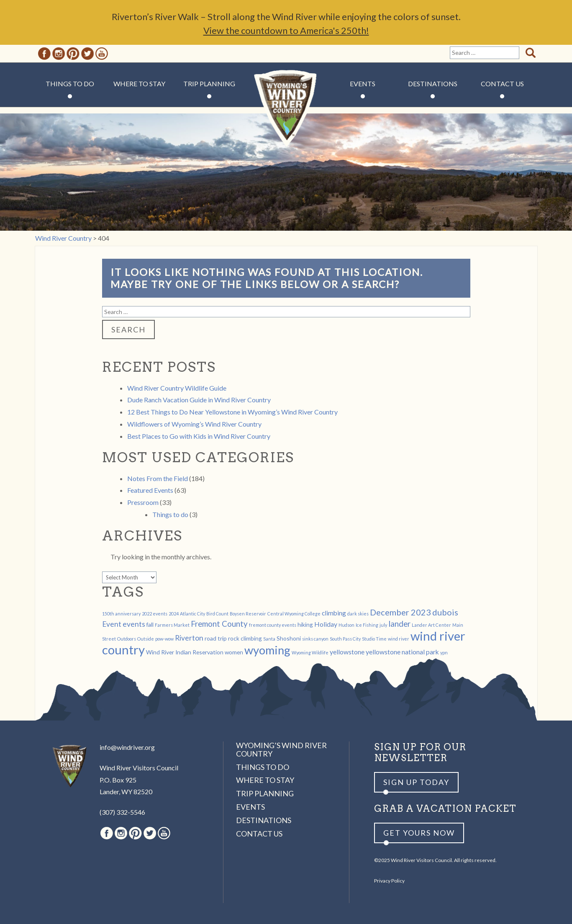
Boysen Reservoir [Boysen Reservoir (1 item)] (248, 614)
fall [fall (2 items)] (150, 624)
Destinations (433, 84)
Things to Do (70, 84)
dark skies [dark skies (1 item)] (358, 614)
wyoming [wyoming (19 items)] (267, 650)
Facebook (44, 54)
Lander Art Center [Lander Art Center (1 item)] (431, 625)
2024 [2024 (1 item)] (174, 614)
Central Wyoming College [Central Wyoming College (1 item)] (294, 614)
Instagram (59, 54)
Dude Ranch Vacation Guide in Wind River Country (199, 400)
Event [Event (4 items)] (112, 624)
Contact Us (502, 84)
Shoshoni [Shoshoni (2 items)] (289, 638)
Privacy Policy (389, 881)
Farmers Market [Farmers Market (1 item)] (172, 625)
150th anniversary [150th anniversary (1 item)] (121, 614)
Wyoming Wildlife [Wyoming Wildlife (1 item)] (310, 652)
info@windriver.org (127, 747)
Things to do (170, 514)
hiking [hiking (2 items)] (305, 624)
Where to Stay (139, 84)
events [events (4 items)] (134, 624)
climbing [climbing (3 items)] (334, 613)
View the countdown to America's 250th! (286, 30)
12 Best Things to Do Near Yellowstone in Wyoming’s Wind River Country (232, 412)
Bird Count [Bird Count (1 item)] (217, 614)
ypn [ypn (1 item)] (444, 652)
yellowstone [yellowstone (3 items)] (347, 652)
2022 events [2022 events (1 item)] (155, 614)
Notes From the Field (158, 478)
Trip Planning (209, 84)
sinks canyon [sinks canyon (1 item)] (315, 639)
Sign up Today (416, 782)
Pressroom (143, 502)
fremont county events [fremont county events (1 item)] (273, 625)
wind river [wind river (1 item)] (399, 639)
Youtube (102, 54)
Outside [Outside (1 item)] (146, 639)
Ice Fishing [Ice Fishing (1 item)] (367, 625)
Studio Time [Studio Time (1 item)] (374, 639)
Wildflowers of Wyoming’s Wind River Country (194, 424)
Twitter (87, 54)
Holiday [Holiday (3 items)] (326, 624)
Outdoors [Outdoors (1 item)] (127, 639)
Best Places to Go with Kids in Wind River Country (199, 436)
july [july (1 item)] (383, 625)
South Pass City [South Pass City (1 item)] (345, 639)
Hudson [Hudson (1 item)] (346, 625)
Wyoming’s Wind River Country (281, 749)
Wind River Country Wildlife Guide (177, 388)
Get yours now (419, 833)
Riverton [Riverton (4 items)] (189, 638)
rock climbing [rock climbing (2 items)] (245, 638)
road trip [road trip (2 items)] (216, 638)
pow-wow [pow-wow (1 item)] (164, 639)
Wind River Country (286, 109)
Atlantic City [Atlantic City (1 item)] (192, 614)
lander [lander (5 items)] (399, 624)
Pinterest (73, 54)
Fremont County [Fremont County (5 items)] (219, 624)
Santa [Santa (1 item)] (269, 639)
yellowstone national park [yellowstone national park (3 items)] (402, 652)
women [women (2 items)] (234, 652)
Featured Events (150, 490)
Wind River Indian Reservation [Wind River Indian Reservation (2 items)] (185, 652)
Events (363, 84)
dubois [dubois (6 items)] (445, 612)
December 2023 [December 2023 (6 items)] (400, 612)
